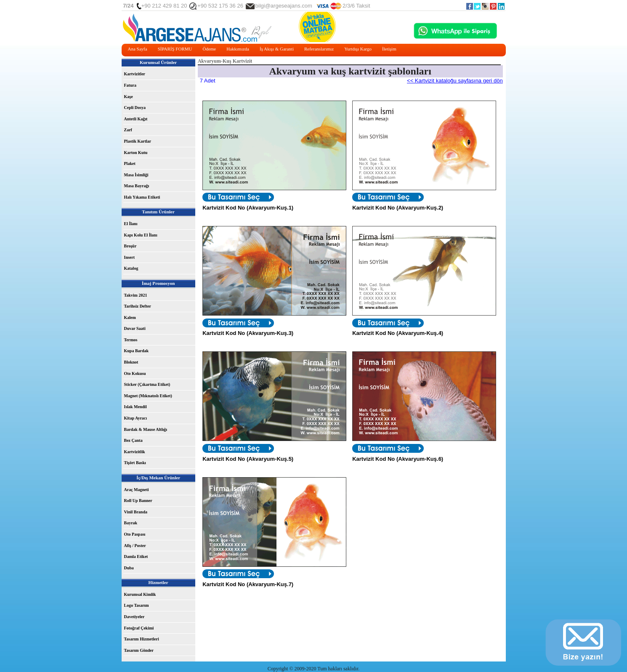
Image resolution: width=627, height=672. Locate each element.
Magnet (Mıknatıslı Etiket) (148, 396)
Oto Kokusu (135, 373)
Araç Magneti (137, 490)
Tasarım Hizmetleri (142, 639)
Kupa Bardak (137, 351)
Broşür (130, 246)
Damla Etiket (136, 556)
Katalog (131, 268)
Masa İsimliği (136, 175)
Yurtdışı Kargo (358, 49)
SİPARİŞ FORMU (175, 49)
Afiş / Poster (135, 546)
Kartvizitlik (135, 452)
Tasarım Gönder (139, 650)
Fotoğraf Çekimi (139, 628)
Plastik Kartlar (138, 141)
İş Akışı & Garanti (277, 49)
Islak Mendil (135, 407)
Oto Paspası (135, 534)
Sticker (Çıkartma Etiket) (147, 384)
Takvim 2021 (136, 295)
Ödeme (209, 49)
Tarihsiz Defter (138, 306)
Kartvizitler (135, 74)
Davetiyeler (134, 617)
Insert (130, 257)
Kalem (130, 317)
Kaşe (129, 97)
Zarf (128, 130)
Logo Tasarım (137, 605)
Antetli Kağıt (136, 119)
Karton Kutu (136, 153)
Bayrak (131, 523)
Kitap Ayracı (136, 418)
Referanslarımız (319, 49)
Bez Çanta (133, 440)
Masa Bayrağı (137, 186)
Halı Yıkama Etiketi (142, 197)
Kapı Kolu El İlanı (141, 235)
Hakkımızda (238, 49)
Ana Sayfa (138, 49)
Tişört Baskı (135, 463)
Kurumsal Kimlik (140, 594)
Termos (131, 340)
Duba (129, 568)
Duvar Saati (135, 328)
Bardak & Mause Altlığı (146, 429)
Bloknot (131, 362)
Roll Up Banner (138, 501)
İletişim (389, 49)
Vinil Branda (136, 512)
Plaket (130, 163)
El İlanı (131, 224)
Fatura (130, 85)
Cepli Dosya (135, 108)
